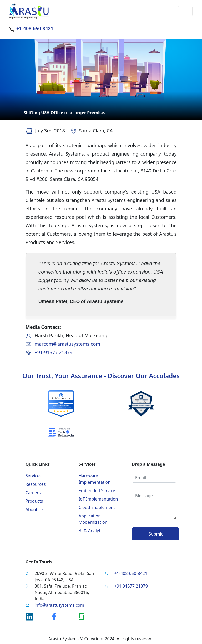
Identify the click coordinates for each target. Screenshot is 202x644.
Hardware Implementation (95, 479)
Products (34, 501)
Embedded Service (97, 491)
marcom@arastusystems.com (67, 344)
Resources (36, 484)
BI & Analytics (92, 531)
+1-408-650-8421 (35, 28)
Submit (156, 534)
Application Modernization (93, 519)
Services (34, 476)
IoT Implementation (98, 499)
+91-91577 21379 (53, 352)
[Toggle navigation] (185, 11)
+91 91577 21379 (131, 586)
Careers (33, 493)
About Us (35, 509)
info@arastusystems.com (59, 605)
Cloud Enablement (97, 507)
